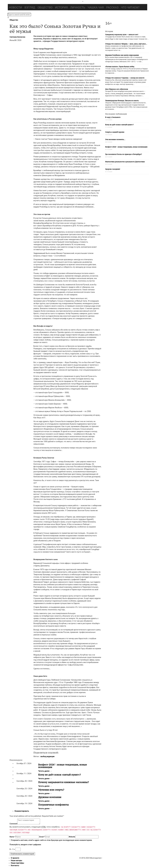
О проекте (15, 858)
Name (13, 837)
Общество (45, 7)
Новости (16, 7)
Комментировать (22, 811)
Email (42, 837)
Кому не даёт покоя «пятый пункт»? (60, 775)
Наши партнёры (17, 863)
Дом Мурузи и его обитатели (117, 89)
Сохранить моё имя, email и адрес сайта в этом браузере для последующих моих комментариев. (52, 840)
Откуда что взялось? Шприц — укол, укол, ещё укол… (126, 44)
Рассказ (112, 7)
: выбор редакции (47, 756)
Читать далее (45, 771)
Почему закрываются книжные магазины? (64, 782)
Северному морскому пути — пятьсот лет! (122, 35)
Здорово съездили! (113, 169)
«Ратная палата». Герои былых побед (120, 67)
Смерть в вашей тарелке (115, 132)
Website (72, 837)
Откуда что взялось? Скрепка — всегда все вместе (125, 78)
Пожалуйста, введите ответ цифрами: (25, 845)
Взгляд (30, 7)
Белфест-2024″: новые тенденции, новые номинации (63, 766)
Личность (78, 7)
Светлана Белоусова (17, 37)
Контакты (15, 865)
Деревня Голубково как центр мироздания (122, 55)
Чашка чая (96, 7)
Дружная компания (50, 797)
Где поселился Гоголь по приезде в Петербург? (123, 154)
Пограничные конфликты (54, 805)
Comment (13, 824)
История (61, 7)
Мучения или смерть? (51, 790)
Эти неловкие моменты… (115, 139)
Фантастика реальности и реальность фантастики (125, 162)
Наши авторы (16, 860)
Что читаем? (130, 7)
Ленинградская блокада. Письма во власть (122, 101)
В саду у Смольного (113, 117)
